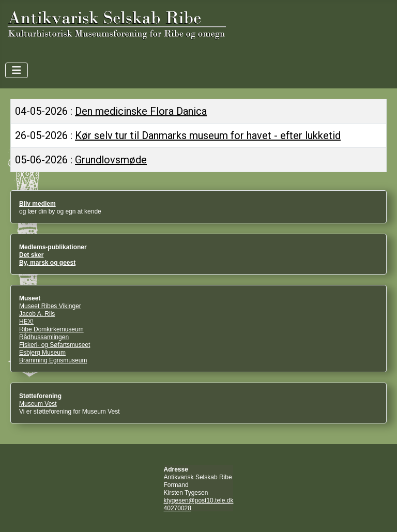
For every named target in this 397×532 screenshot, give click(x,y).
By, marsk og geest (47, 263)
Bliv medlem (37, 204)
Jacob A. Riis (37, 314)
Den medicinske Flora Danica (141, 111)
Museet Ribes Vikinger (50, 306)
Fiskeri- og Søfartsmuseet (55, 345)
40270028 (178, 508)
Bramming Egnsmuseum (53, 360)
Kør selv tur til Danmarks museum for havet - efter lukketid (208, 135)
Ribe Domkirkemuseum (51, 329)
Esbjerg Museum (42, 353)
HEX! (26, 322)
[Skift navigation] (17, 70)
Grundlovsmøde (111, 160)
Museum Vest (38, 404)
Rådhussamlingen (44, 337)
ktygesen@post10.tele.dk (199, 500)
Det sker (31, 255)
